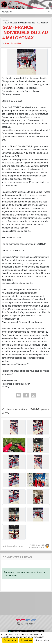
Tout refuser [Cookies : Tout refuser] (26, 640)
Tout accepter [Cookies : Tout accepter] (10, 640)
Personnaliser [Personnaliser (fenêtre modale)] (43, 640)
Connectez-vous (12, 572)
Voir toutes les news (13, 546)
